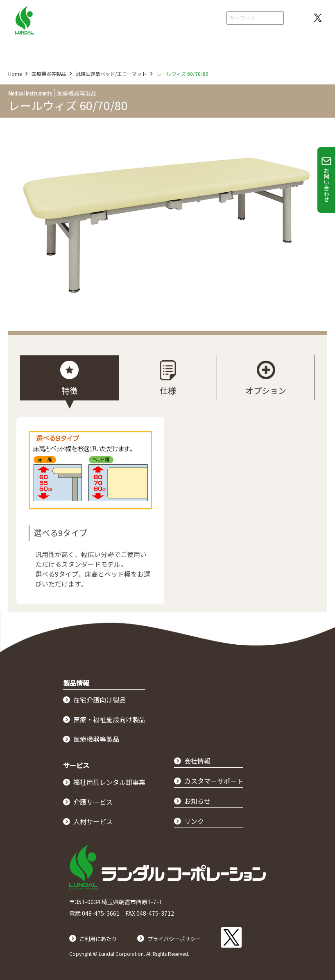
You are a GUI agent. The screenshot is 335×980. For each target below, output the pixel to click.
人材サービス (93, 821)
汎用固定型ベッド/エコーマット (119, 74)
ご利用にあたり (102, 935)
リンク (194, 821)
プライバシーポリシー (189, 935)
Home (15, 74)
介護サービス (93, 802)
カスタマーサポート (214, 781)
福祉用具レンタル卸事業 (109, 782)
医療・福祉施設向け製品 (109, 719)
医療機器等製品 (53, 74)
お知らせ (197, 801)
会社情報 (203, 18)
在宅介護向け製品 (100, 700)
